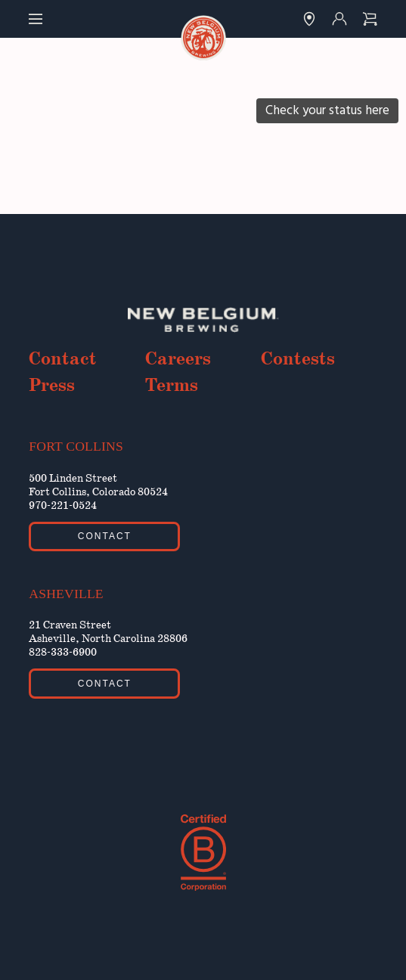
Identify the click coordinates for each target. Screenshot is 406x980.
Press (52, 386)
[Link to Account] (339, 19)
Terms (172, 386)
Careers (178, 360)
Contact (63, 360)
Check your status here (327, 110)
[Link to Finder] (309, 19)
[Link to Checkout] (370, 19)
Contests (298, 360)
